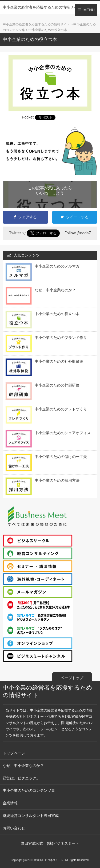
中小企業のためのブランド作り (61, 338)
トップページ (14, 753)
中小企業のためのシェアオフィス (63, 433)
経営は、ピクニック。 (21, 778)
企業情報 (10, 803)
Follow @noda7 (78, 233)
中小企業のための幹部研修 (57, 385)
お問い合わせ (14, 828)
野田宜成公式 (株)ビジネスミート (50, 843)
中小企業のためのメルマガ (57, 266)
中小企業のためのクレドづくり (61, 409)
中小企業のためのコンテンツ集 (29, 790)
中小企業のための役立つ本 (57, 314)
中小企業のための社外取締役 (59, 361)
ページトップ (72, 678)
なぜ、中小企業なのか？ (55, 290)
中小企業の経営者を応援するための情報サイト (42, 7)
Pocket (28, 117)
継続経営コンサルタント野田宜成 (31, 816)
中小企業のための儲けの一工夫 (61, 457)
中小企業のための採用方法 (57, 480)
